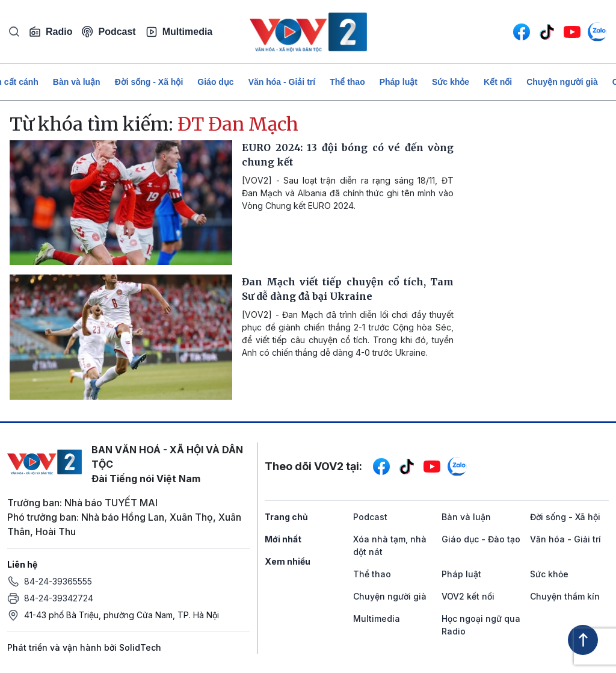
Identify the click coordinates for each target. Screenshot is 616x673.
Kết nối (498, 82)
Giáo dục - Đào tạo (481, 539)
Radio (51, 32)
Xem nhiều (288, 561)
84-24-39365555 (58, 581)
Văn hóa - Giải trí (282, 82)
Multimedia (179, 32)
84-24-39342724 (59, 598)
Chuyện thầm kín (565, 596)
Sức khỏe (451, 82)
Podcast (109, 32)
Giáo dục (215, 82)
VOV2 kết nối (468, 596)
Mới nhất (283, 539)
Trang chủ (286, 517)
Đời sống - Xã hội (149, 82)
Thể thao (347, 82)
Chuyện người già (562, 82)
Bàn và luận (77, 82)
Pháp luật (399, 82)
